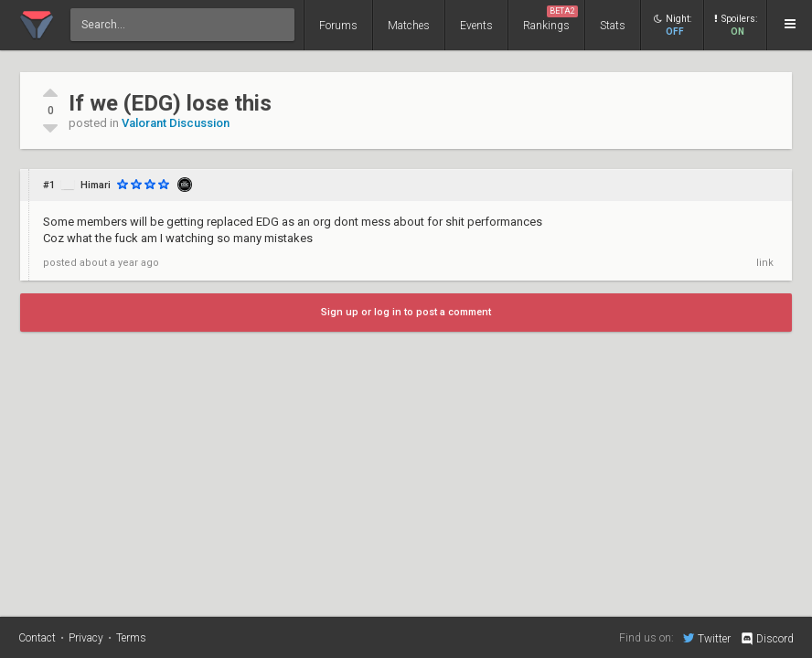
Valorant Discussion (176, 123)
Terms (131, 638)
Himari (96, 185)
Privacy (86, 638)
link (765, 263)
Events (476, 26)
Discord (767, 639)
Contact (37, 638)
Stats (613, 26)
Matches (409, 26)
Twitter (707, 638)
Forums (338, 26)
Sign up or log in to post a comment (406, 312)
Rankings (550, 19)
